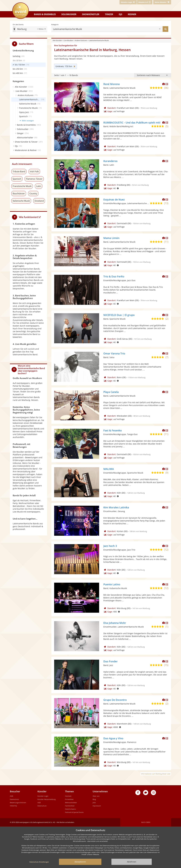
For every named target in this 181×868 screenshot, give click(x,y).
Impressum (97, 806)
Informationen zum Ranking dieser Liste (156, 774)
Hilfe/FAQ (13, 806)
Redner (132, 14)
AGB (11, 796)
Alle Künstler (57, 40)
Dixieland (39, 201)
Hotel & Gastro (70, 809)
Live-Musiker (68, 40)
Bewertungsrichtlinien (18, 803)
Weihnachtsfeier (71, 803)
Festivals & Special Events (74, 812)
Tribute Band (19, 171)
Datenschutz (14, 799)
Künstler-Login (43, 796)
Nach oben (146, 822)
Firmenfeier (69, 799)
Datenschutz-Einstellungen (39, 862)
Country (33, 193)
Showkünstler (91, 14)
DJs (120, 14)
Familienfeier (70, 806)
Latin (39, 186)
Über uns (96, 796)
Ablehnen (132, 862)
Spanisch (17, 179)
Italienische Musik (21, 201)
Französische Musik (22, 186)
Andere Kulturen (81, 40)
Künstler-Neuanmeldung (47, 799)
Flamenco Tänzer (34, 179)
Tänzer (109, 14)
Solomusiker (69, 14)
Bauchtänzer (19, 193)
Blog (94, 799)
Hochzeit (68, 796)
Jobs (94, 803)
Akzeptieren (80, 862)
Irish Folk (34, 171)
